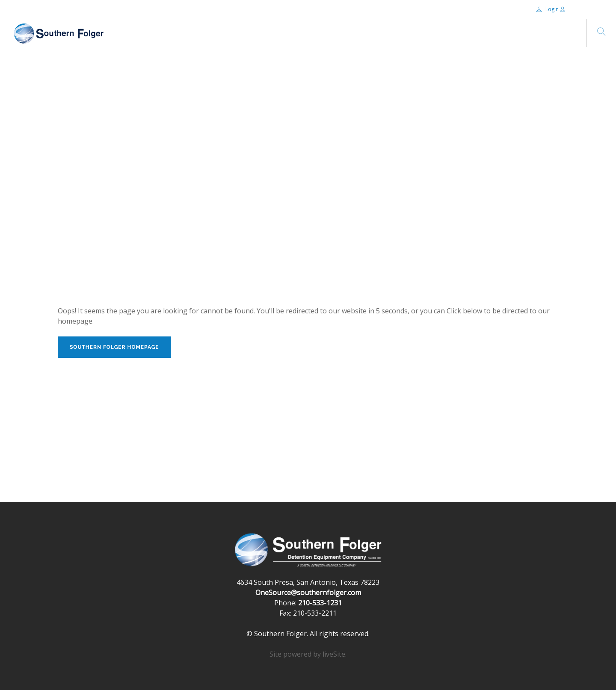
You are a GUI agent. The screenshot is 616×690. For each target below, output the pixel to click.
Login (548, 9)
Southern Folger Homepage (114, 347)
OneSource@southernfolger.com (308, 593)
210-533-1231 (320, 603)
